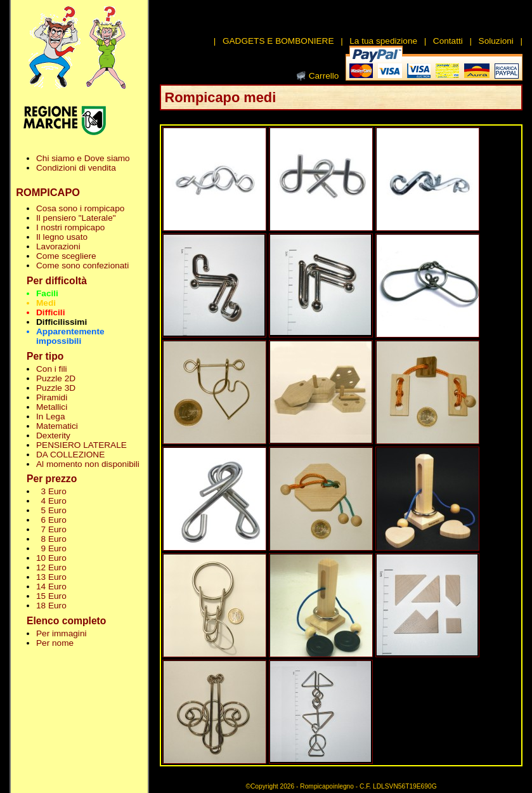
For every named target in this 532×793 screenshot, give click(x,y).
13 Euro (51, 577)
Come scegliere (66, 256)
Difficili (50, 312)
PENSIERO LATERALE (81, 445)
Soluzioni (496, 41)
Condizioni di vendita (76, 168)
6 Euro (51, 520)
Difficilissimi (62, 322)
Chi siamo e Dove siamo (83, 158)
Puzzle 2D (56, 378)
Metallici (52, 407)
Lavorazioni (58, 246)
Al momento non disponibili (88, 464)
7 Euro (51, 529)
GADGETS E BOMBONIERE (278, 41)
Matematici (57, 426)
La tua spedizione (383, 41)
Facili (47, 293)
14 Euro (51, 587)
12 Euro (51, 567)
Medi (46, 303)
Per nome (55, 643)
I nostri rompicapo (70, 227)
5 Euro (51, 510)
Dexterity (53, 436)
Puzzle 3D (56, 388)
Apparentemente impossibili (70, 336)
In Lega (50, 416)
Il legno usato (62, 237)
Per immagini (62, 633)
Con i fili (51, 369)
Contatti (448, 41)
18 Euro (51, 606)
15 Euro (51, 596)
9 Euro (51, 548)
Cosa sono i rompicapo (80, 208)
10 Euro (51, 558)
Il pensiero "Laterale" (76, 218)
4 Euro (51, 501)
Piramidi (52, 397)
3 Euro (51, 491)
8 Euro (51, 539)
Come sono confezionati (82, 265)
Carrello (324, 76)
